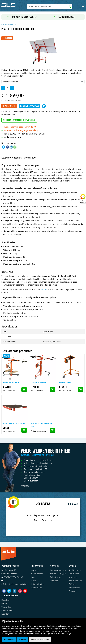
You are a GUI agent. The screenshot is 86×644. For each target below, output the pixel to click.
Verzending (6, 607)
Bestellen (5, 600)
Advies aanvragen (58, 574)
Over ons (25, 486)
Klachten (5, 614)
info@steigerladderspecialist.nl (15, 584)
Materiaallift (65, 383)
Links (34, 581)
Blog (33, 577)
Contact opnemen (58, 570)
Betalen (5, 603)
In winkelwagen (9, 106)
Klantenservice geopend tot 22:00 (20, 127)
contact (44, 290)
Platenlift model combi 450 (41, 425)
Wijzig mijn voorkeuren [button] (40, 639)
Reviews (46, 504)
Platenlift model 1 (11, 383)
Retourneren (7, 610)
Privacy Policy (38, 584)
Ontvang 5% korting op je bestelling (21, 130)
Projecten (73, 591)
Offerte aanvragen (30, 106)
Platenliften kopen (10, 24)
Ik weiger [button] (23, 639)
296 (38, 504)
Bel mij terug (56, 577)
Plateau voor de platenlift (14, 423)
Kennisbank (37, 588)
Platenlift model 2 (39, 383)
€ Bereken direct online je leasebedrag (19, 120)
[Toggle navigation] (83, 6)
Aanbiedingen (75, 570)
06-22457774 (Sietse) (13, 577)
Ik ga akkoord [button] (9, 639)
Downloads (74, 574)
